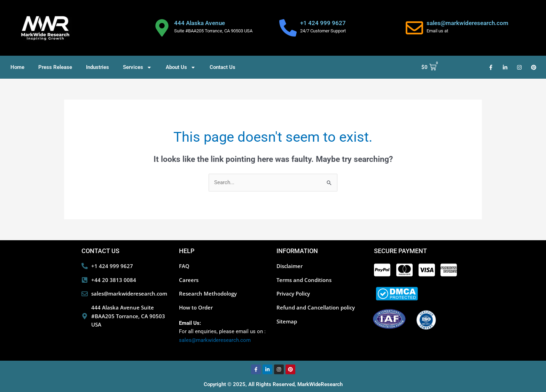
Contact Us (223, 67)
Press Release (55, 67)
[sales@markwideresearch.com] (414, 28)
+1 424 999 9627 (323, 23)
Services (137, 67)
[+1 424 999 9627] (288, 28)
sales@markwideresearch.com (467, 23)
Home (17, 67)
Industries (97, 67)
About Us (181, 67)
